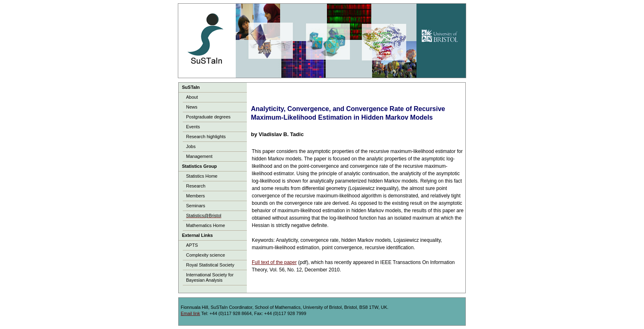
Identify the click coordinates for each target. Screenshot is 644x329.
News (192, 107)
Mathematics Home (206, 225)
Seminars (195, 206)
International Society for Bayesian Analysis (210, 277)
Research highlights (206, 137)
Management (199, 156)
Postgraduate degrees (208, 117)
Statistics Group (199, 166)
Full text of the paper (274, 262)
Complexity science (206, 255)
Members (195, 196)
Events (193, 127)
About (192, 97)
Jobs (191, 146)
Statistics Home (202, 176)
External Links (197, 235)
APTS (192, 245)
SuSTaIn (191, 87)
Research (196, 186)
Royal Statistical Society (210, 265)
